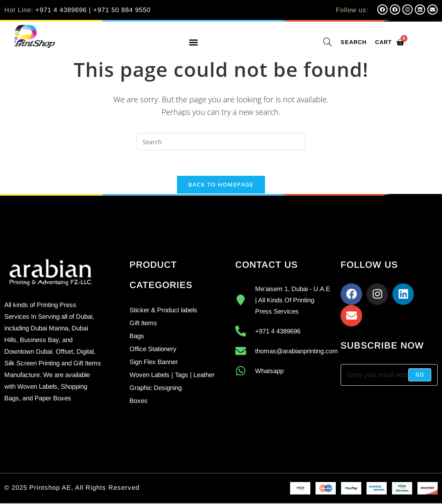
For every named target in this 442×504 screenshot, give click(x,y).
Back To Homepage (221, 185)
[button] (193, 43)
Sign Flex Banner (154, 363)
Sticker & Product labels (163, 311)
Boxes (139, 401)
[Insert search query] (221, 142)
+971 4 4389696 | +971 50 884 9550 (93, 10)
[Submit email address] (420, 376)
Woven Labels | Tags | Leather (172, 376)
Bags (137, 337)
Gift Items (143, 324)
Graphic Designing (156, 388)
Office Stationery (153, 350)
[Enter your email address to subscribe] (389, 376)
